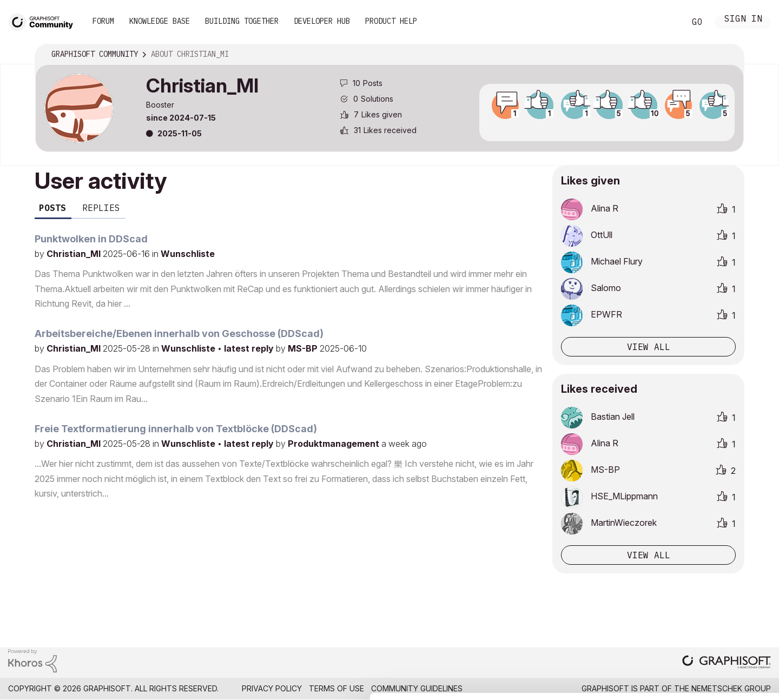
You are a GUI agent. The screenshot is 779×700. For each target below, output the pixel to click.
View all (649, 347)
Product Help (391, 21)
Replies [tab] (101, 208)
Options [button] (729, 55)
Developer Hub (322, 21)
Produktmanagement (335, 444)
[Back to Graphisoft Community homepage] (44, 21)
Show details (429, 686)
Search (665, 22)
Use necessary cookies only (716, 635)
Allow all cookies (717, 576)
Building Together (242, 21)
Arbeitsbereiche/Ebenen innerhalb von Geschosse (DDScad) (179, 334)
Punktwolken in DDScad (91, 239)
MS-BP (304, 348)
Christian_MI (75, 254)
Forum (103, 21)
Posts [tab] (52, 208)
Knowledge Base (160, 21)
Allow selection (716, 602)
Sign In (743, 20)
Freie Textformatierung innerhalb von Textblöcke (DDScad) (176, 429)
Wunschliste (188, 254)
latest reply (250, 348)
